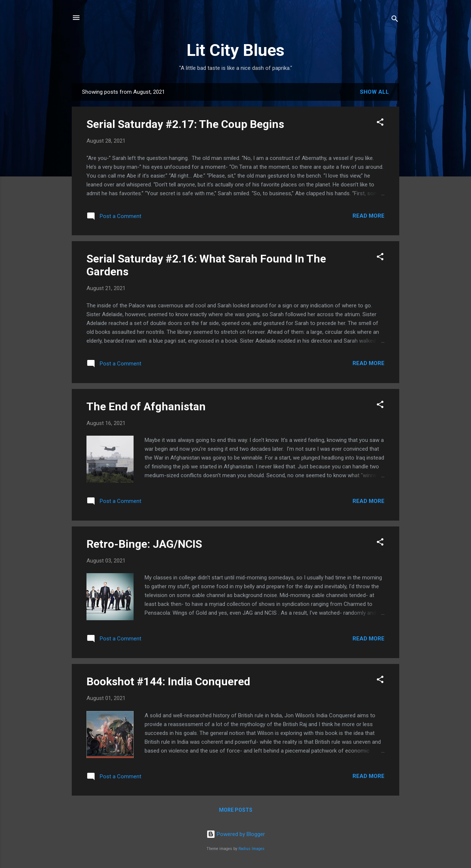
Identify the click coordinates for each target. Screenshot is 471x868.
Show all (374, 92)
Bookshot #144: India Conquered (168, 681)
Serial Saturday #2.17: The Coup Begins (185, 124)
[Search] (395, 20)
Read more (369, 216)
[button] (380, 123)
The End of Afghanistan (146, 406)
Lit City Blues (235, 50)
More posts (236, 810)
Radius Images (252, 849)
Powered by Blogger (236, 834)
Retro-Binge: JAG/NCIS (144, 544)
